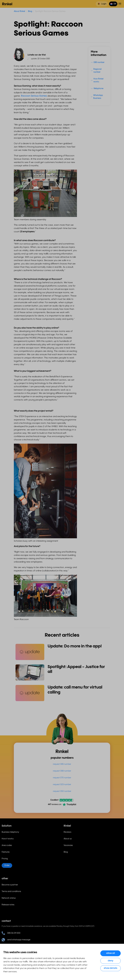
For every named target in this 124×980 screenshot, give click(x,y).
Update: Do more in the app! (75, 646)
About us (68, 839)
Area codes (7, 845)
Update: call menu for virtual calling (75, 690)
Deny (111, 961)
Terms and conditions (11, 891)
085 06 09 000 (11, 933)
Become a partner (10, 885)
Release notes (8, 905)
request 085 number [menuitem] (62, 764)
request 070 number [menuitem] (62, 778)
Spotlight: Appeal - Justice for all (76, 669)
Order (7, 865)
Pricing (5, 859)
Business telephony (10, 832)
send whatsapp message (16, 940)
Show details (111, 968)
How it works (8, 839)
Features (6, 852)
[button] (113, 4)
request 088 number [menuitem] (62, 771)
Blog (30, 11)
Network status (9, 898)
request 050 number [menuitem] (62, 791)
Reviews (67, 832)
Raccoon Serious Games (34, 96)
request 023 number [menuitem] (62, 785)
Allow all (111, 953)
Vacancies (68, 845)
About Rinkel (19, 11)
